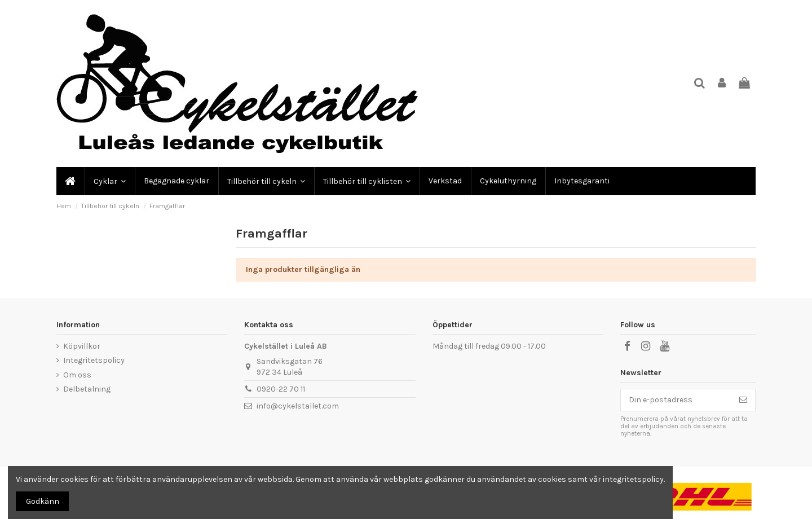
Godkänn (43, 501)
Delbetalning (87, 389)
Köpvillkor (82, 346)
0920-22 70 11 (281, 389)
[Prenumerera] (743, 400)
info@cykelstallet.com (298, 406)
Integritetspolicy (94, 360)
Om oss (77, 375)
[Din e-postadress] (676, 400)
